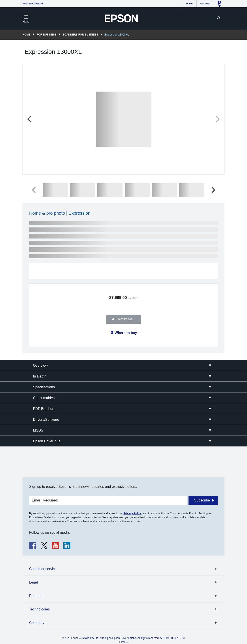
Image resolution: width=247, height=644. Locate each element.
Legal (33, 582)
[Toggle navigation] (26, 18)
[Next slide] (217, 119)
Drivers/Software (46, 420)
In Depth (40, 376)
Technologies (39, 609)
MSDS (38, 430)
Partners (36, 596)
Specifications (44, 387)
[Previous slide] (30, 119)
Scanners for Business (80, 35)
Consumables (44, 398)
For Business (47, 35)
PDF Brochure (44, 409)
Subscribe (202, 500)
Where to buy (126, 333)
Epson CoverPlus (47, 441)
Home (189, 4)
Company (37, 623)
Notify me (125, 319)
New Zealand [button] (31, 4)
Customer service (43, 569)
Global (205, 4)
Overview (41, 365)
